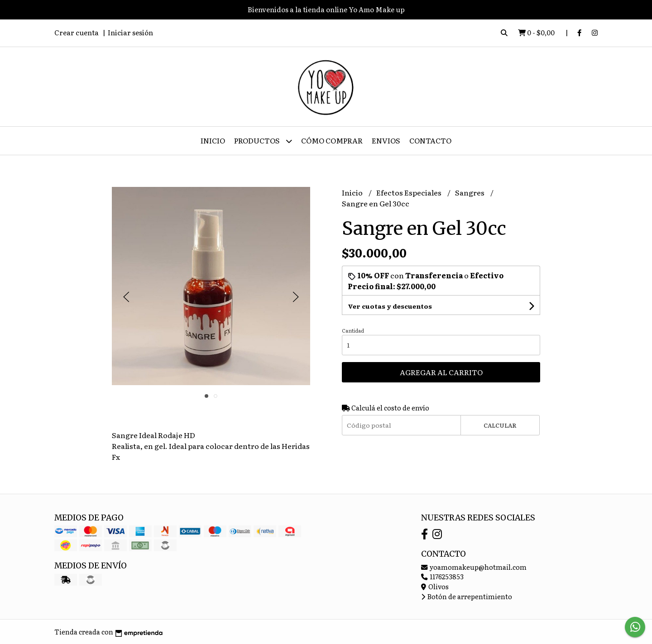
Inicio (213, 140)
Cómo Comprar (332, 140)
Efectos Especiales (410, 192)
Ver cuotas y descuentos (390, 306)
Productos (263, 141)
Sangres (470, 192)
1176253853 (442, 576)
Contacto (430, 140)
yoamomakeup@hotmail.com (474, 567)
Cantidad (353, 330)
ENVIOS (386, 140)
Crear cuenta (77, 32)
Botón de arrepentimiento (467, 596)
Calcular (500, 425)
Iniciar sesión (130, 32)
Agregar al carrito (441, 372)
